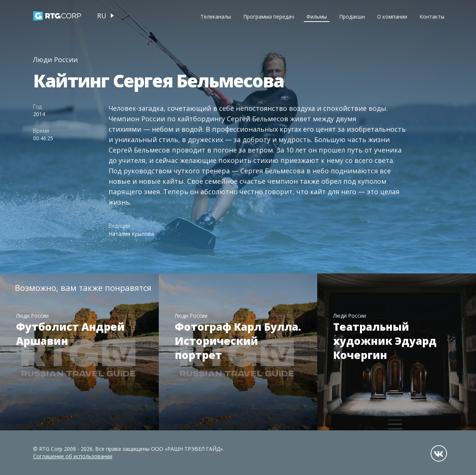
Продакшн (352, 17)
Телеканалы (216, 17)
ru (102, 16)
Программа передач (269, 17)
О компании (392, 17)
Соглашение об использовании (73, 456)
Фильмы (317, 17)
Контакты (432, 17)
